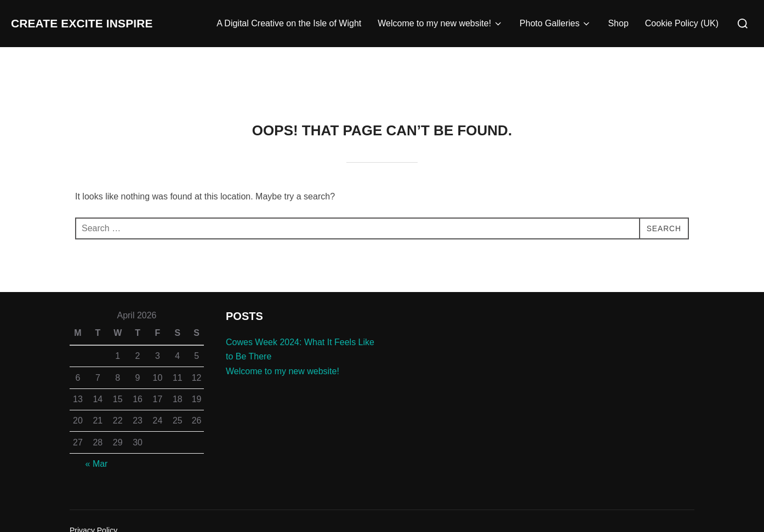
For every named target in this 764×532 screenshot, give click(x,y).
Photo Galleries (555, 24)
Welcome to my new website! (440, 24)
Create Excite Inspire (104, 24)
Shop (618, 23)
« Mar (97, 464)
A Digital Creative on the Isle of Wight (289, 23)
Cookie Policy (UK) (682, 23)
